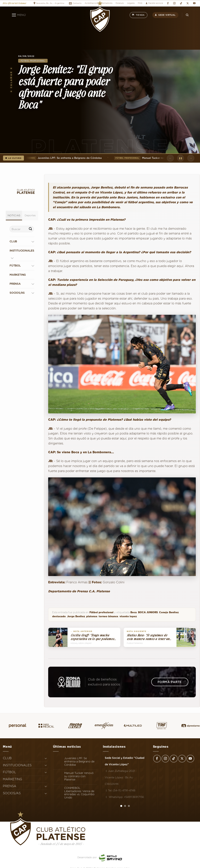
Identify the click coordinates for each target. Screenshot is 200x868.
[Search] (187, 15)
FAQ (140, 3)
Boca (134, 612)
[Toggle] (33, 241)
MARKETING (18, 275)
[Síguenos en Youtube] (194, 3)
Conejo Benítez (169, 612)
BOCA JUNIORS (148, 612)
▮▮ (181, 158)
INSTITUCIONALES (22, 251)
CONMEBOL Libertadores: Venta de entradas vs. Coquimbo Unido (79, 793)
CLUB (13, 242)
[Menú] (19, 15)
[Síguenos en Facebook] (168, 3)
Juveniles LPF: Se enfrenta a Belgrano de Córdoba (63, 158)
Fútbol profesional (33, 61)
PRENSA (15, 284)
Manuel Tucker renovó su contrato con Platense (79, 776)
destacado (59, 616)
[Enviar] (30, 229)
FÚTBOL (15, 266)
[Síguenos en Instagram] (174, 3)
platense (92, 616)
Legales (131, 3)
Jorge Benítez (76, 616)
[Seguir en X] (188, 3)
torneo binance (108, 616)
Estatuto (120, 3)
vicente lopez (128, 616)
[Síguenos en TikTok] (181, 3)
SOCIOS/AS (17, 293)
